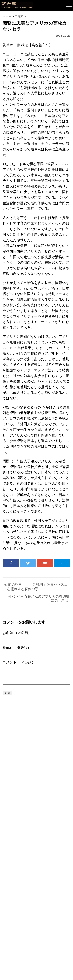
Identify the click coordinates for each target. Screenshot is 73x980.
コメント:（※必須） (19, 662)
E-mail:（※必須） (17, 648)
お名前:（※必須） (17, 633)
